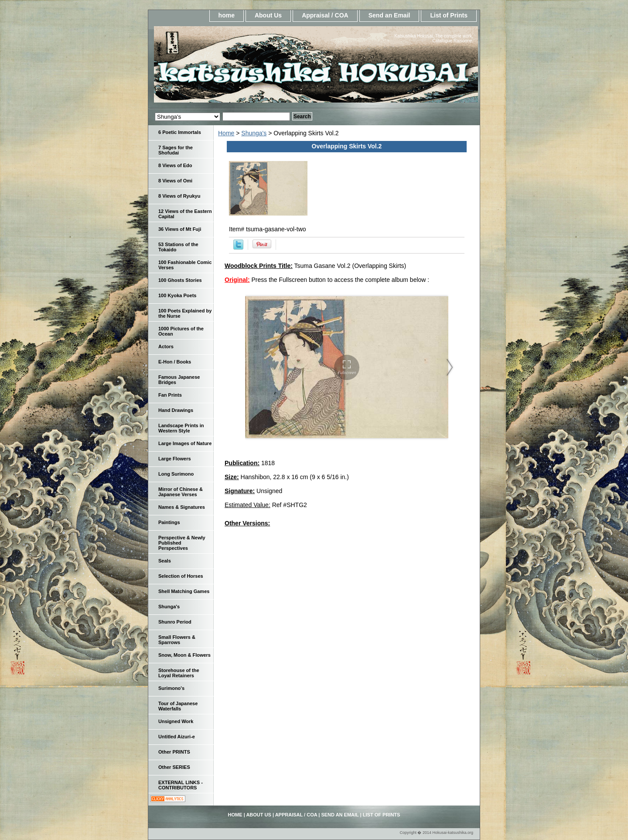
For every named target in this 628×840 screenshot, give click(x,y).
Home (226, 133)
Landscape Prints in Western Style (181, 428)
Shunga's (254, 133)
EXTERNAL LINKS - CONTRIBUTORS (181, 785)
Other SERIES (174, 767)
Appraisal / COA (325, 15)
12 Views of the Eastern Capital (185, 214)
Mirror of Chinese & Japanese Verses (181, 492)
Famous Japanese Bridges (179, 380)
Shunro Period (175, 622)
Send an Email (389, 15)
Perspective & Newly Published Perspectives (182, 543)
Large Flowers (175, 459)
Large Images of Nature (185, 443)
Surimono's (171, 688)
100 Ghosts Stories (180, 280)
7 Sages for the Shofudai (176, 150)
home (227, 15)
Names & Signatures (182, 507)
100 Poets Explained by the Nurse (185, 313)
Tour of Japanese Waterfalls (178, 706)
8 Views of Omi (175, 181)
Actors (166, 346)
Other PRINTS (174, 752)
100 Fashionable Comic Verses (185, 265)
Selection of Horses (181, 576)
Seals (165, 561)
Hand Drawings (176, 410)
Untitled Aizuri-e (177, 737)
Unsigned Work (176, 721)
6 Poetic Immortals (180, 132)
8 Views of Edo (175, 165)
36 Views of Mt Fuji (180, 229)
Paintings (169, 522)
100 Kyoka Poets (177, 295)
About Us (268, 15)
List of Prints (449, 15)
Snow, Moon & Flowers (184, 655)
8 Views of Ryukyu (179, 196)
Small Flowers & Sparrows (177, 640)
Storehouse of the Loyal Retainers (179, 673)
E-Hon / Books (175, 362)
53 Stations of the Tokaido (178, 247)
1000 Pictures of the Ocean (181, 331)
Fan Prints (170, 395)
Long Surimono (176, 474)
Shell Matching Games (184, 591)
